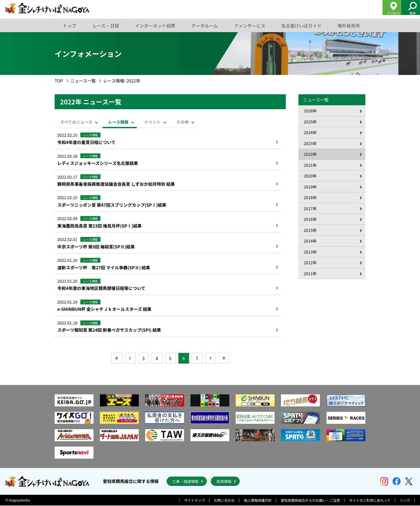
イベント (175, 122)
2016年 (310, 219)
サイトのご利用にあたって (370, 501)
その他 (214, 122)
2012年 (310, 263)
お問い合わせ (224, 501)
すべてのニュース (80, 122)
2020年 (310, 176)
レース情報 (131, 122)
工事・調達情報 (185, 482)
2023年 (310, 143)
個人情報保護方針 (258, 501)
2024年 (310, 132)
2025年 (310, 122)
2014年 (310, 241)
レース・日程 (106, 25)
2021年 (310, 165)
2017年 (310, 208)
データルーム (204, 25)
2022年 (310, 154)
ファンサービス (248, 25)
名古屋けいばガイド (299, 25)
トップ (70, 25)
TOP (59, 81)
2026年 (310, 111)
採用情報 (224, 482)
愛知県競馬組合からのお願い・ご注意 (310, 501)
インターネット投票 (155, 25)
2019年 (310, 187)
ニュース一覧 (83, 81)
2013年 (310, 252)
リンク (405, 501)
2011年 (310, 273)
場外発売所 (346, 25)
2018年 (310, 197)
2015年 (310, 230)
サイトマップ (194, 501)
